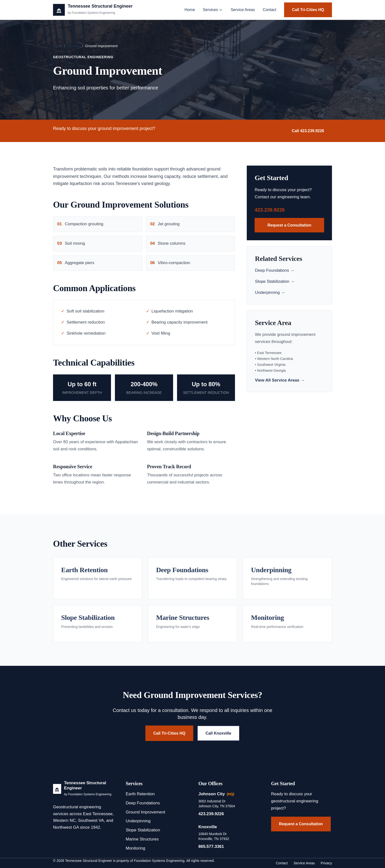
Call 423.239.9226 (308, 131)
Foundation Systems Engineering (159, 861)
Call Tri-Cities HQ (308, 10)
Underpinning (138, 821)
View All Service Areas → (280, 380)
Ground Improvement (145, 812)
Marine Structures (142, 839)
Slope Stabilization (143, 830)
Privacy (326, 863)
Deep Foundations (143, 803)
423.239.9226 (270, 210)
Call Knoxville (218, 733)
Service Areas (243, 10)
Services (213, 10)
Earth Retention (140, 794)
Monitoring (135, 848)
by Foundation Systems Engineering (88, 794)
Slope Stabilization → (275, 281)
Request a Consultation (289, 225)
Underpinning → (270, 292)
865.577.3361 (211, 847)
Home (190, 10)
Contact (269, 10)
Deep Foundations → (275, 270)
